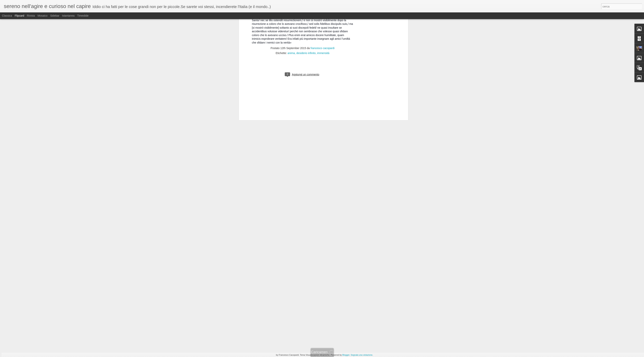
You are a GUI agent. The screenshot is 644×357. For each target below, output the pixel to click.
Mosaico (42, 16)
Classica (7, 16)
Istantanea (68, 16)
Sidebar (55, 16)
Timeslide (83, 16)
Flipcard (19, 16)
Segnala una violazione (362, 355)
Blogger (346, 355)
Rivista (31, 16)
